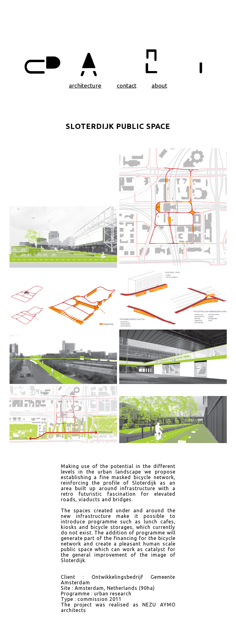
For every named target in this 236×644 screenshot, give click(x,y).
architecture (85, 86)
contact (127, 86)
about (159, 86)
